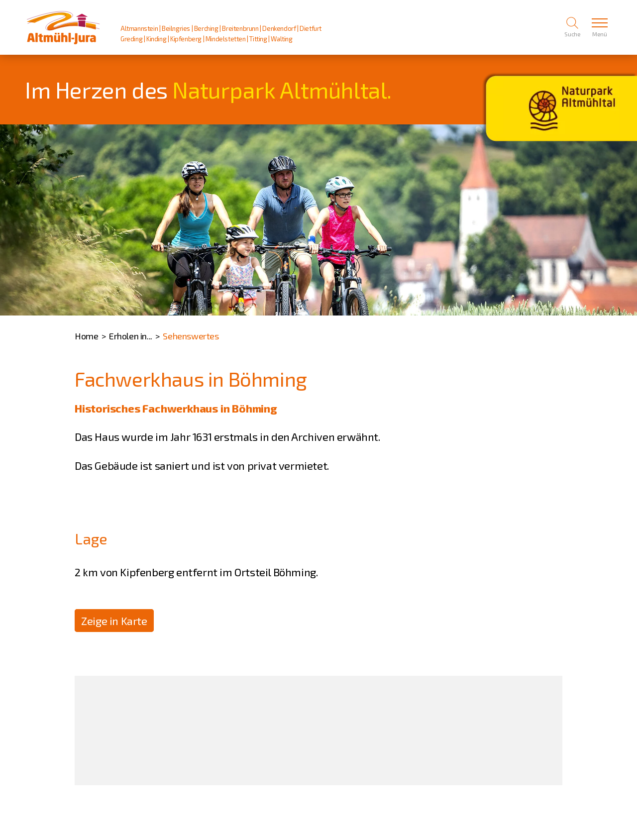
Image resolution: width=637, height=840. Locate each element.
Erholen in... (131, 336)
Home (86, 336)
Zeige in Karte (114, 621)
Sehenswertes (191, 336)
